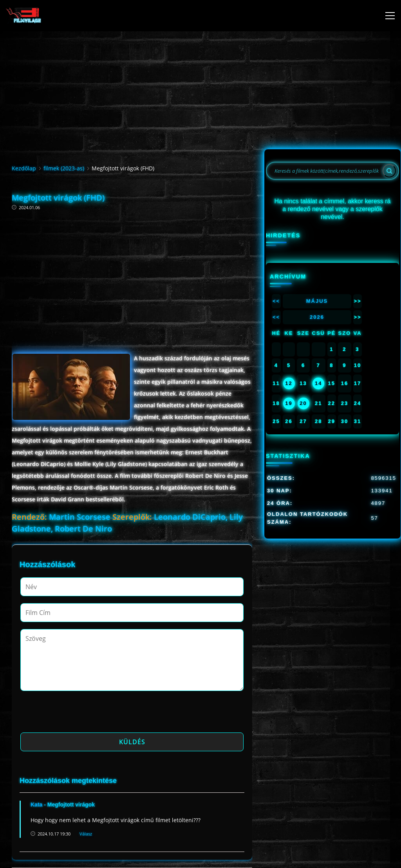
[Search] (389, 171)
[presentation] (80, 714)
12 (289, 383)
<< (276, 301)
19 (289, 403)
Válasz (86, 834)
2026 (317, 317)
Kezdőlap (24, 168)
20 (303, 403)
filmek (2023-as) (64, 168)
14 (318, 383)
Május (317, 301)
